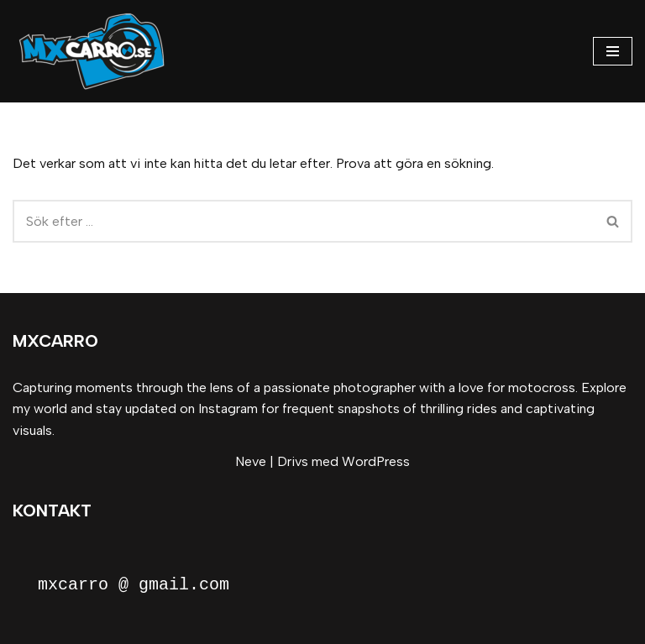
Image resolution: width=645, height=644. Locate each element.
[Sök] (304, 221)
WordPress (376, 461)
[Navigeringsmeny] (613, 51)
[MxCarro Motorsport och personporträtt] (97, 51)
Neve (251, 461)
